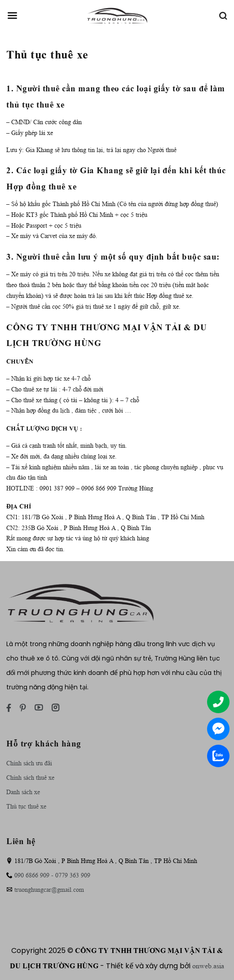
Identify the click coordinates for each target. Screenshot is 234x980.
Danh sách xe (23, 792)
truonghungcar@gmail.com (49, 890)
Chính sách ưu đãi (29, 763)
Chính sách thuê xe (30, 778)
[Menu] (12, 16)
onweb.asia (208, 966)
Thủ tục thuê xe (26, 806)
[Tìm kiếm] (223, 16)
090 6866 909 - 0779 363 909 (52, 875)
